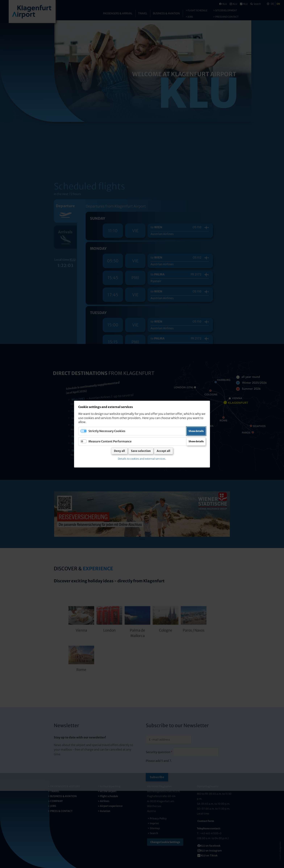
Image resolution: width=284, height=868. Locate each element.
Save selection (141, 451)
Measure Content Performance (110, 441)
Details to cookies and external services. (142, 459)
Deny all (119, 451)
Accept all (163, 451)
